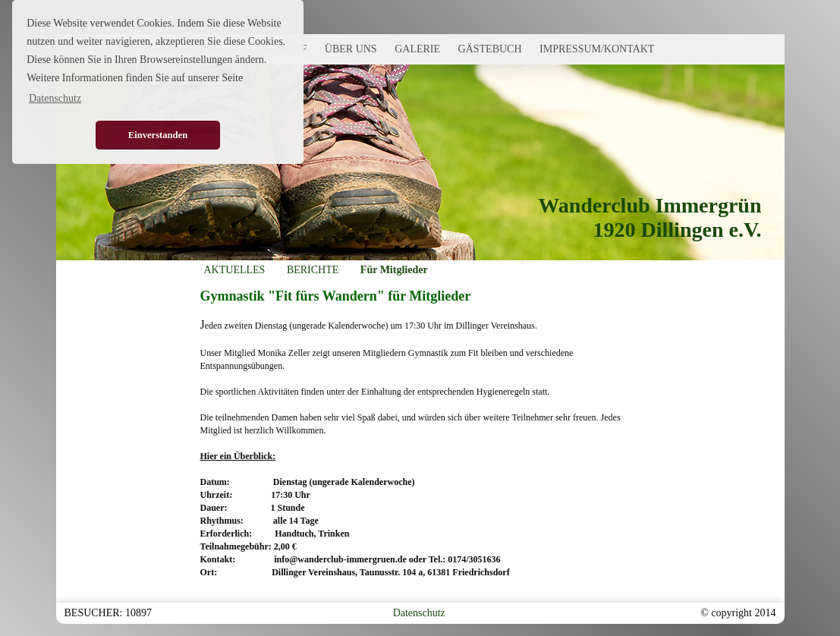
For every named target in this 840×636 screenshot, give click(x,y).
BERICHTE (313, 270)
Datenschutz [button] (55, 98)
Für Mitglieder (394, 270)
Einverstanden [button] (158, 135)
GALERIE (417, 49)
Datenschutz (419, 613)
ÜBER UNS (351, 49)
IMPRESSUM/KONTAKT (597, 49)
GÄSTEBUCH (490, 49)
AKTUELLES (235, 270)
